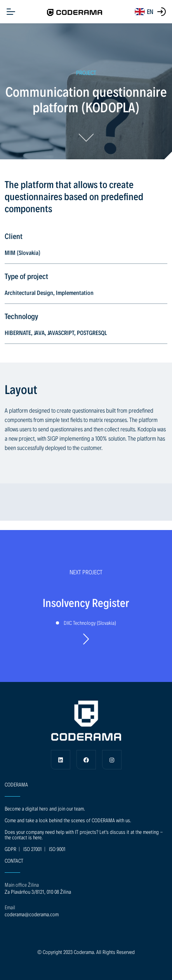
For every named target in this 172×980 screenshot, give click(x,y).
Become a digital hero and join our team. (45, 808)
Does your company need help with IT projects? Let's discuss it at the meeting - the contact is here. (84, 834)
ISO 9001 (57, 849)
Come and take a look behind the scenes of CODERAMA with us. (68, 820)
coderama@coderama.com (32, 914)
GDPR (10, 849)
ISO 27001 (33, 849)
